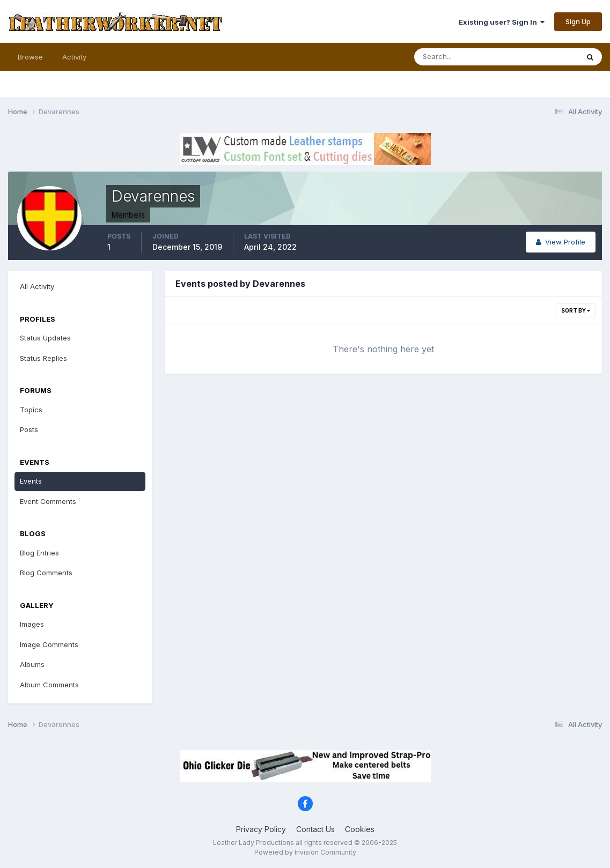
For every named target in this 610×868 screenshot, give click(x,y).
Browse (30, 57)
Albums (32, 664)
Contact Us (315, 829)
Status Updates (45, 338)
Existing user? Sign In (502, 22)
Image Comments (49, 644)
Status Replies (43, 358)
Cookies (360, 829)
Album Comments (49, 685)
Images (32, 624)
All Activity (37, 286)
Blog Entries (39, 553)
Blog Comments (46, 573)
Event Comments (48, 501)
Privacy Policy (261, 829)
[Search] (461, 57)
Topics (31, 410)
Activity (74, 57)
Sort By (576, 310)
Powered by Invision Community (305, 852)
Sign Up (578, 21)
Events (31, 481)
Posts (29, 429)
